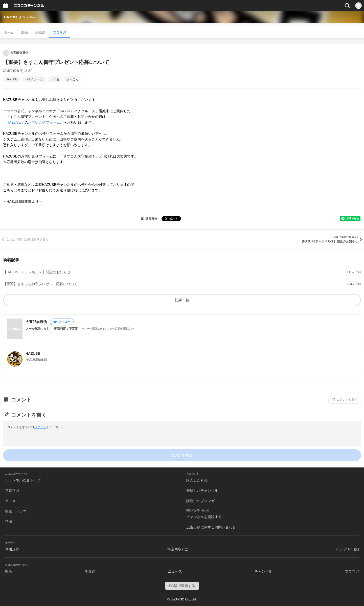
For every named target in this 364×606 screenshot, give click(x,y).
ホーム (9, 32)
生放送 (40, 32)
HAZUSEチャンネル (20, 17)
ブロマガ (59, 32)
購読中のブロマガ (200, 501)
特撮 (9, 522)
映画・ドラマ (16, 511)
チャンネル (263, 571)
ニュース (175, 571)
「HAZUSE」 (14, 122)
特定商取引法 (178, 549)
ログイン (40, 427)
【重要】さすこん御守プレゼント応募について (40, 284)
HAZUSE (12, 79)
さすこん (73, 79)
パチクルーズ (34, 79)
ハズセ (55, 79)
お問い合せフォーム (44, 122)
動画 (25, 32)
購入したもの (197, 480)
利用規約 (12, 549)
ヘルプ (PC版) (348, 549)
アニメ (10, 501)
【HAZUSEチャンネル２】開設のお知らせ (37, 272)
